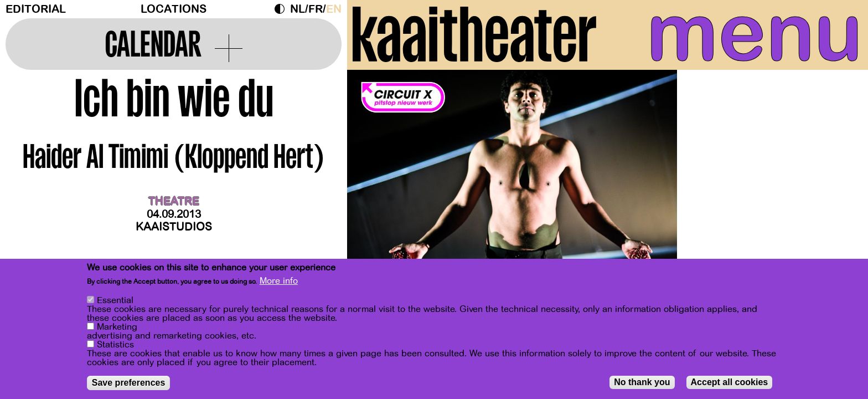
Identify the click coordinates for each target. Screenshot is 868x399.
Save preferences (129, 384)
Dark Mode (282, 9)
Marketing (117, 328)
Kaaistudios (174, 227)
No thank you (642, 383)
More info (279, 282)
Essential (115, 301)
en (334, 9)
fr (316, 9)
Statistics (115, 346)
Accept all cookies (730, 383)
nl (298, 9)
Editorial (36, 9)
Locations (174, 9)
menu (755, 33)
